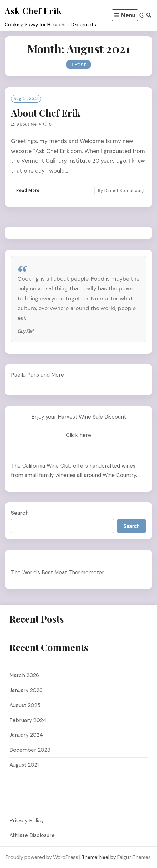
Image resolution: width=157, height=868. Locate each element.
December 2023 (30, 750)
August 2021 (24, 765)
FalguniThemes (134, 857)
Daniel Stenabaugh (125, 191)
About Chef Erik (46, 113)
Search (20, 513)
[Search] (149, 15)
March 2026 (24, 675)
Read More (28, 191)
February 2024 (28, 720)
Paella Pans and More (38, 375)
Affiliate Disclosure (32, 835)
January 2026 (26, 690)
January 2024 (26, 735)
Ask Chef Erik (33, 11)
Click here (78, 435)
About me (27, 124)
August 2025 (25, 705)
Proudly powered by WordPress (42, 857)
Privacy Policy (27, 820)
